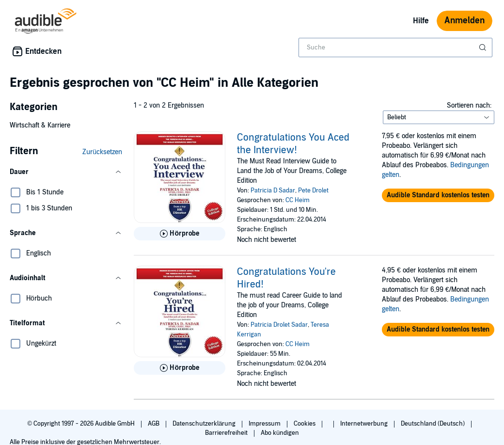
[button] (66, 172)
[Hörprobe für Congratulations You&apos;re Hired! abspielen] (180, 368)
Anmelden (465, 21)
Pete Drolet (313, 191)
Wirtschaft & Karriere (40, 125)
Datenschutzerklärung (205, 424)
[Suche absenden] (484, 48)
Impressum (265, 424)
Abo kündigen (280, 433)
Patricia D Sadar (273, 191)
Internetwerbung (365, 424)
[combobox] (395, 48)
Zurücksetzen (102, 152)
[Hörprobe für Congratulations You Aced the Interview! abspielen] (180, 234)
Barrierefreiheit (227, 433)
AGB (154, 424)
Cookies (305, 424)
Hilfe (421, 21)
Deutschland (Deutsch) (433, 424)
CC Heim (298, 200)
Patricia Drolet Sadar (279, 325)
